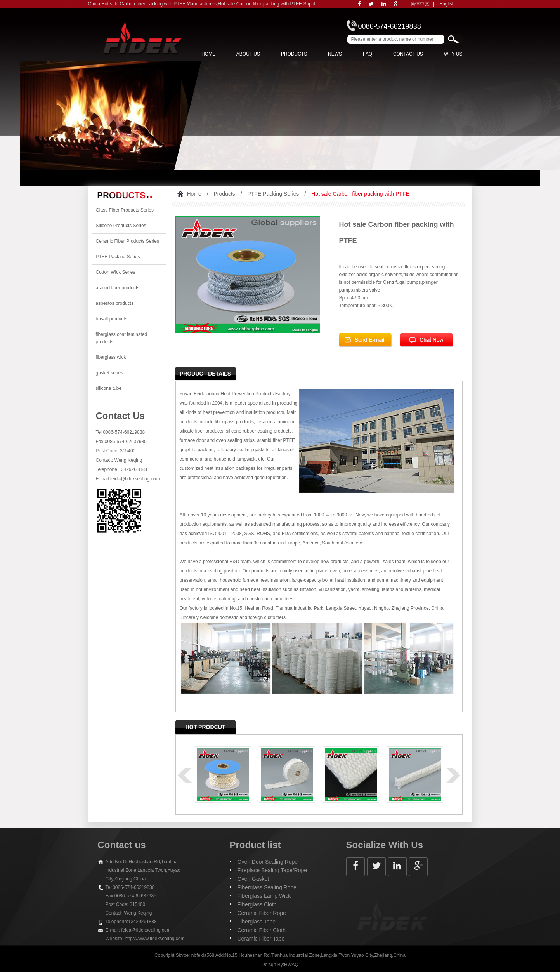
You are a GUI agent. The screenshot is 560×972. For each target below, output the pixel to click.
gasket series (110, 373)
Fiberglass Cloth (257, 904)
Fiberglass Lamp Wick (264, 896)
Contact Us (408, 54)
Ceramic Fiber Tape (261, 939)
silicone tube (109, 388)
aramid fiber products (118, 288)
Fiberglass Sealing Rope (267, 887)
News (335, 54)
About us (248, 54)
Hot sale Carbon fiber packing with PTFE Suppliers (270, 4)
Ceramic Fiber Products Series (127, 241)
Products (294, 54)
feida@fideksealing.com (135, 479)
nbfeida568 (203, 955)
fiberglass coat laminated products (122, 338)
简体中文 (420, 4)
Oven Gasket (253, 879)
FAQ (368, 54)
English (447, 4)
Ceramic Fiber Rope (262, 913)
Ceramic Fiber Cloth (262, 930)
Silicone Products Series (121, 226)
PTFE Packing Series (118, 257)
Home (208, 54)
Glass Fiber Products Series (125, 210)
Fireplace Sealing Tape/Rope (272, 870)
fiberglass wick (111, 357)
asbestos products (115, 303)
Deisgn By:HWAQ (280, 965)
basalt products (112, 319)
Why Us (453, 54)
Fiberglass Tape (257, 922)
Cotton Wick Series (116, 272)
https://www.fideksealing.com (154, 939)
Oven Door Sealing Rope (268, 862)
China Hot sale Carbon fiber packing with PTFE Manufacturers (152, 4)
